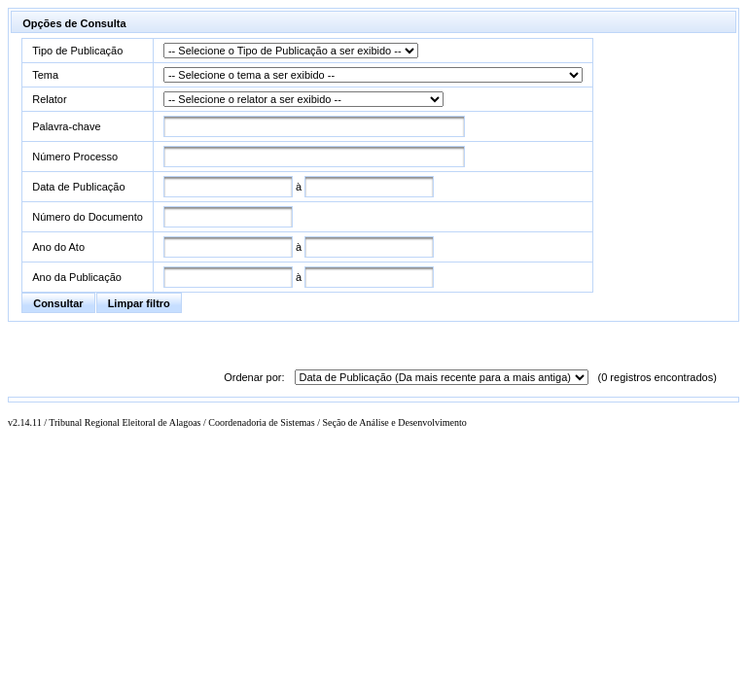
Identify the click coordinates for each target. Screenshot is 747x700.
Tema (45, 75)
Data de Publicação (78, 187)
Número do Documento (88, 217)
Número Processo (75, 157)
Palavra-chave (66, 126)
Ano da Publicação (77, 277)
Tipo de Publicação (77, 51)
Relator (49, 99)
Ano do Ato (58, 247)
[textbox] (314, 126)
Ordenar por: (254, 377)
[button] (58, 303)
